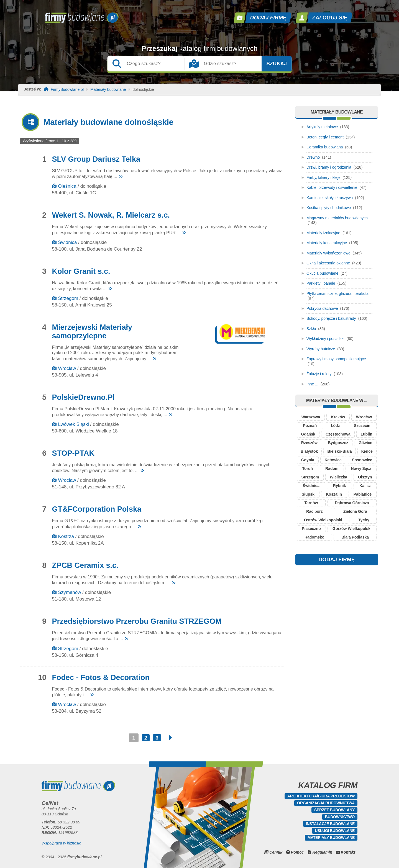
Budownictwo (340, 817)
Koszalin (334, 494)
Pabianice (363, 494)
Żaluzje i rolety (319, 374)
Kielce (367, 451)
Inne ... (312, 384)
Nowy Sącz (361, 468)
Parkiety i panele (321, 283)
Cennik (276, 852)
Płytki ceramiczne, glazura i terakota (337, 293)
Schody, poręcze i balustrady (331, 318)
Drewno (313, 157)
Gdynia (308, 460)
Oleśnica (67, 186)
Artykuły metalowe (322, 127)
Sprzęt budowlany (334, 810)
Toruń (307, 468)
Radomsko (314, 537)
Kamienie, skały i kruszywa (330, 198)
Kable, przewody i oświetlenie (332, 187)
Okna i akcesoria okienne (328, 263)
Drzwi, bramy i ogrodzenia (329, 167)
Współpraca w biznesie (61, 843)
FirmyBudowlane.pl (67, 90)
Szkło (311, 329)
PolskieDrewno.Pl (83, 397)
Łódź (335, 426)
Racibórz (314, 511)
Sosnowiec (362, 460)
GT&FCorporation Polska (97, 509)
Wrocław (67, 368)
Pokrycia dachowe (322, 308)
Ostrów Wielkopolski (323, 520)
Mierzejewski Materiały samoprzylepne (92, 332)
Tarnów (311, 503)
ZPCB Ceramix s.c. (85, 565)
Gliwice (365, 443)
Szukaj (277, 64)
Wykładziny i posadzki (325, 339)
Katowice (333, 460)
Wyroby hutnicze (321, 349)
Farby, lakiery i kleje (323, 177)
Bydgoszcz (338, 443)
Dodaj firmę (268, 18)
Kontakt (348, 852)
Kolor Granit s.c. (81, 271)
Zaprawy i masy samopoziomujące (336, 359)
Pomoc (297, 852)
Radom (332, 468)
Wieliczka (338, 477)
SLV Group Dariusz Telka (96, 159)
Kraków (338, 417)
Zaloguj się (330, 18)
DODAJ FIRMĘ (337, 559)
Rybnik (340, 486)
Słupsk (308, 494)
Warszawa (311, 417)
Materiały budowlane (108, 90)
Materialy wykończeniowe (328, 253)
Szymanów (69, 592)
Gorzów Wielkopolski (352, 529)
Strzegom (68, 298)
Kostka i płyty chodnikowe (329, 208)
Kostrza (66, 536)
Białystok (309, 451)
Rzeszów (309, 443)
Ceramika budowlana (325, 147)
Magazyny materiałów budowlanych (337, 218)
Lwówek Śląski (73, 424)
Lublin (366, 434)
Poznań (310, 426)
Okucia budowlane (322, 273)
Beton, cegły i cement (325, 137)
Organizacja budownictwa (326, 803)
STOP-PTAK (73, 453)
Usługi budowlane (335, 831)
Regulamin (322, 852)
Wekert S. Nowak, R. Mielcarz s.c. (111, 215)
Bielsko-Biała (340, 451)
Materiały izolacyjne (323, 233)
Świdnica (67, 242)
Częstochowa (338, 434)
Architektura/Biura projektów (321, 796)
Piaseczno (311, 529)
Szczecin (362, 426)
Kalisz (365, 486)
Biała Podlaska (355, 537)
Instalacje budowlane (330, 824)
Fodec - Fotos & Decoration (101, 678)
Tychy (364, 520)
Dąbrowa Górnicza (352, 503)
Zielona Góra (355, 511)
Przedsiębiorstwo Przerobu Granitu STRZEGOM (137, 621)
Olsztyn (365, 477)
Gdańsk (308, 434)
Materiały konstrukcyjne (327, 243)
